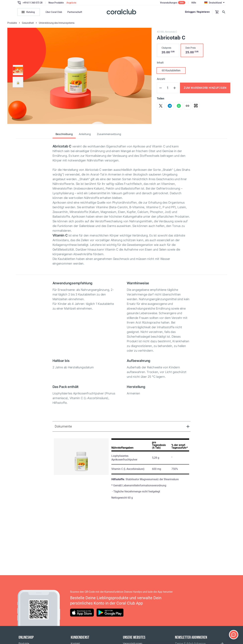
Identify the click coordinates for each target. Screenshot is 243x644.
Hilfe (194, 3)
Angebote (71, 3)
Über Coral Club (54, 12)
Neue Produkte (56, 3)
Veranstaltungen (169, 3)
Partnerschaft (75, 12)
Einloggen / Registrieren (197, 12)
